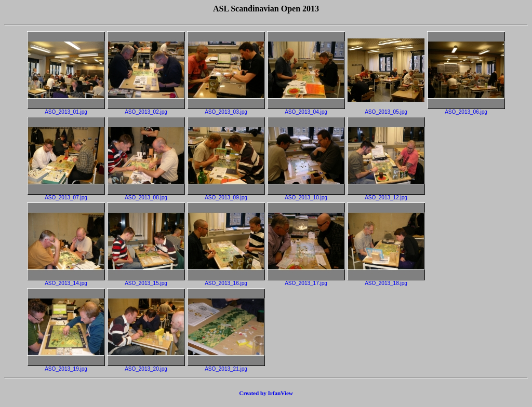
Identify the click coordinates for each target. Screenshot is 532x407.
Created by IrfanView (266, 393)
